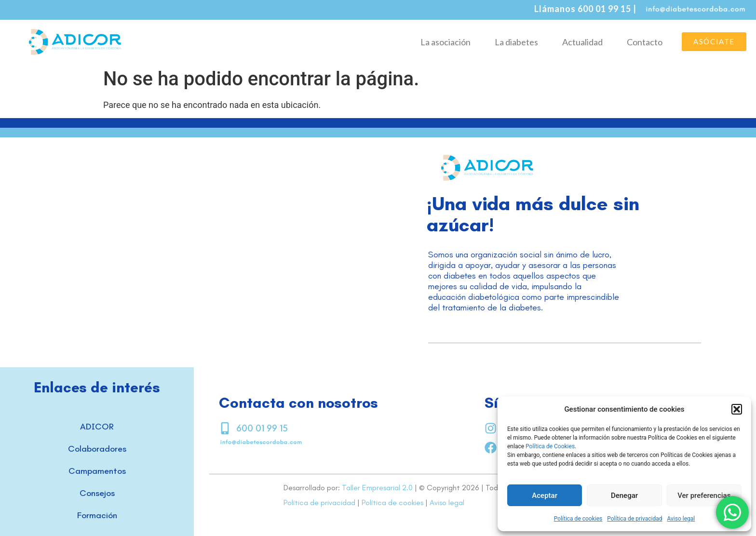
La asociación (445, 42)
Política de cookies (578, 519)
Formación (97, 515)
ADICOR (97, 427)
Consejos (97, 493)
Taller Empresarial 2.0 (377, 488)
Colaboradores (97, 449)
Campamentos (97, 471)
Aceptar (545, 496)
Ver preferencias (704, 496)
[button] (737, 409)
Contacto (645, 42)
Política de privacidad (634, 519)
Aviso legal (681, 519)
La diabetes (516, 42)
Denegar (624, 496)
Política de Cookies (550, 446)
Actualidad (582, 42)
